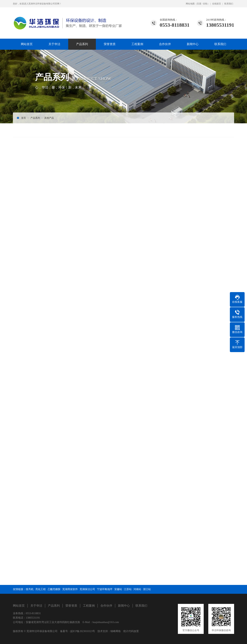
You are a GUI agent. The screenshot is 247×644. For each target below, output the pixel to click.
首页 (24, 118)
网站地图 (190, 4)
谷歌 (205, 4)
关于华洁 (54, 44)
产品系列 (82, 44)
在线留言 (217, 4)
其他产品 (49, 118)
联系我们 (229, 4)
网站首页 (27, 44)
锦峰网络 (116, 631)
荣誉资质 (110, 44)
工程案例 (137, 44)
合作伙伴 (165, 44)
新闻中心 (193, 44)
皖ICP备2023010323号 (83, 631)
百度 (199, 4)
